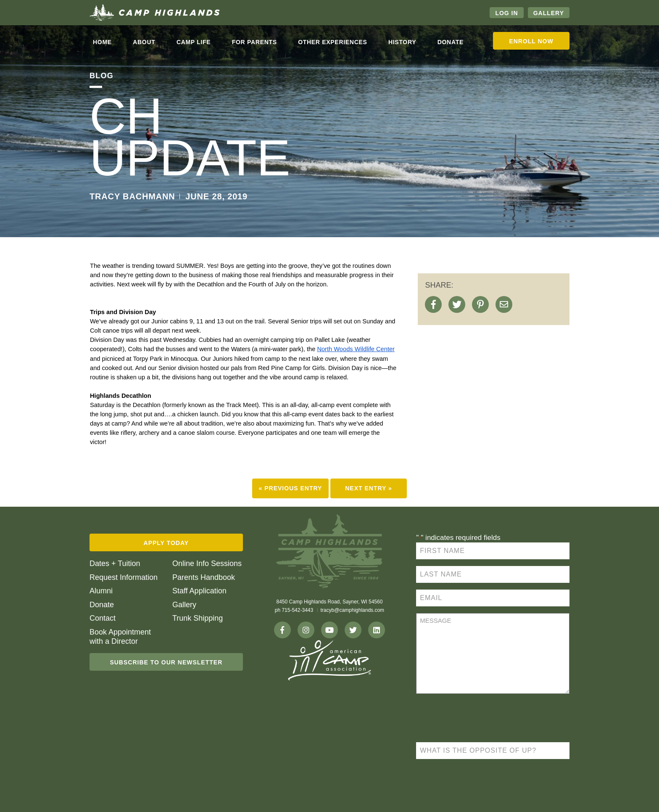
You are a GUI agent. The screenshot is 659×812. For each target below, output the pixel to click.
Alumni (101, 591)
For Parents (254, 42)
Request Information (124, 577)
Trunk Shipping (198, 618)
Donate (451, 42)
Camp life (194, 42)
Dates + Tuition (115, 563)
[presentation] (480, 719)
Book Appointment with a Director (120, 637)
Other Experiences (332, 42)
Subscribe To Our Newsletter (166, 662)
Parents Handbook (204, 577)
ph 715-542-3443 (294, 610)
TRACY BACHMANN (132, 196)
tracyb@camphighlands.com (353, 610)
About (144, 42)
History (402, 42)
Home (102, 42)
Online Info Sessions (207, 563)
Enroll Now (531, 41)
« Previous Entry (291, 488)
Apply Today (166, 543)
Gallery (549, 13)
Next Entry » (369, 488)
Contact (103, 618)
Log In (506, 13)
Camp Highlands (155, 13)
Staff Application (199, 591)
